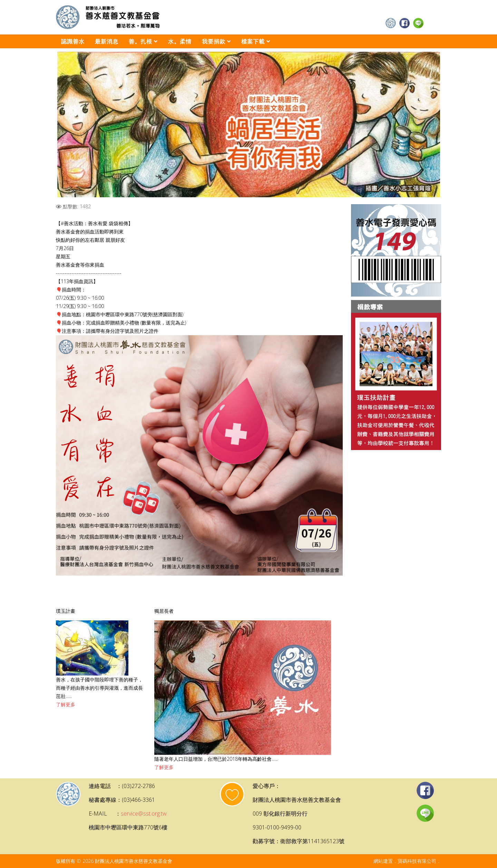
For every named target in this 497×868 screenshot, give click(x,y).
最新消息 (107, 41)
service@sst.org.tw (144, 814)
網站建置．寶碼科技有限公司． (407, 861)
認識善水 (73, 41)
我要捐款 (214, 41)
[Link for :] (248, 124)
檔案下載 (253, 41)
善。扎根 (140, 41)
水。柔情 (180, 41)
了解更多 (66, 704)
